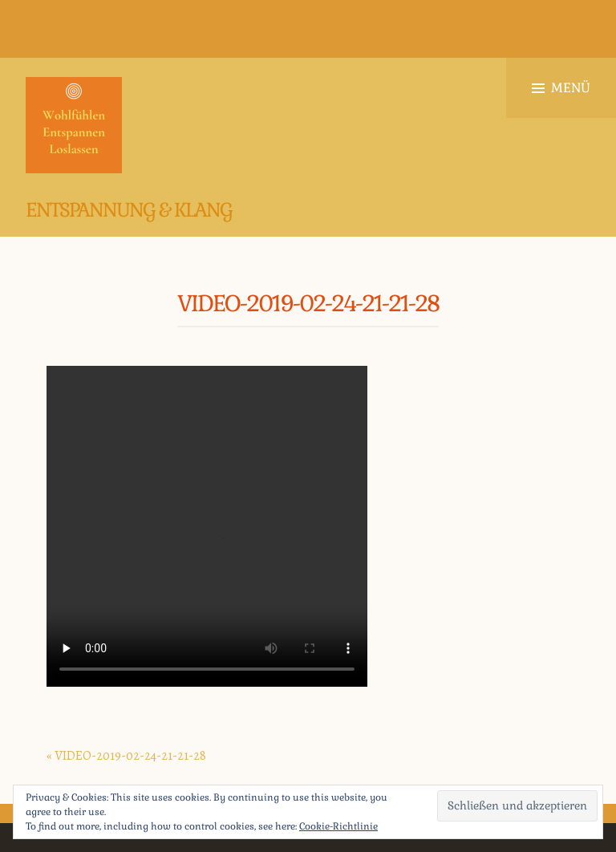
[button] (74, 125)
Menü (561, 88)
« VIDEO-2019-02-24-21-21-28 (126, 756)
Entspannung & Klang (129, 210)
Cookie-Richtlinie (338, 826)
